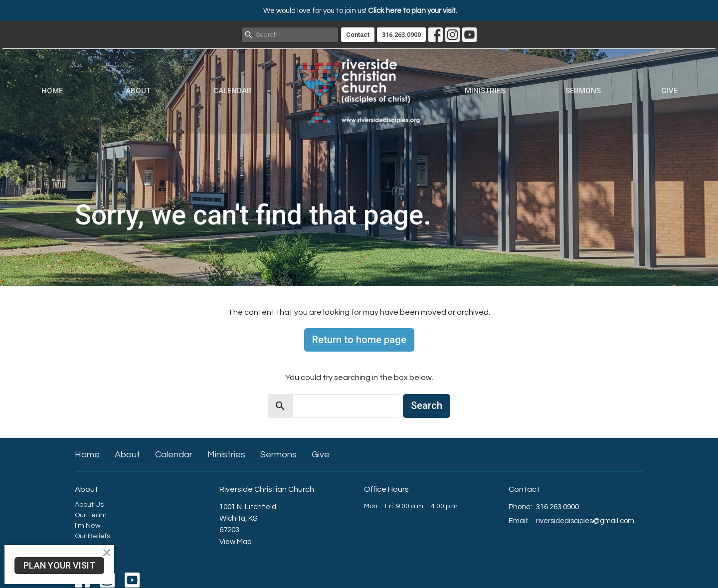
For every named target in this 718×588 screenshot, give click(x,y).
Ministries (485, 91)
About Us (89, 505)
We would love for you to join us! (360, 11)
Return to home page (359, 340)
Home (52, 91)
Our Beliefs (92, 536)
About (138, 91)
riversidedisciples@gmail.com (585, 521)
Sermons (583, 91)
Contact (358, 35)
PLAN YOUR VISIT (59, 565)
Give (669, 91)
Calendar (233, 91)
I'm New (88, 526)
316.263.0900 (401, 35)
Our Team (91, 515)
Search (427, 405)
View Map (235, 542)
